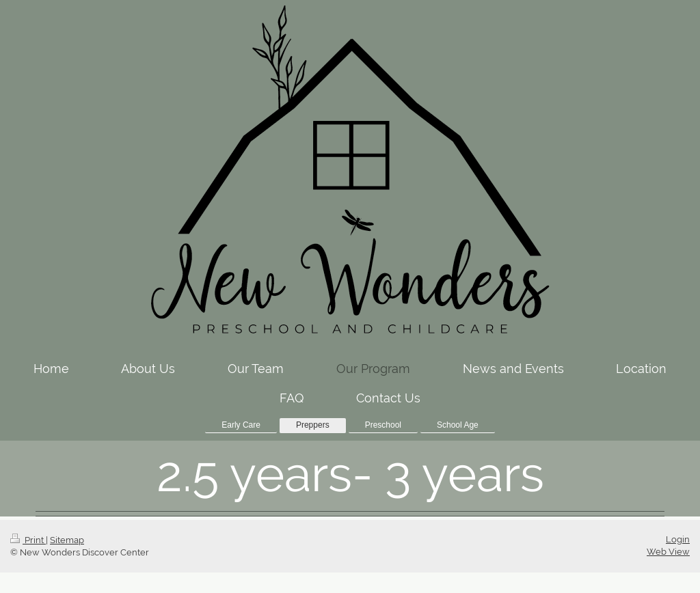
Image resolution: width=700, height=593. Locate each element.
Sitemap (67, 540)
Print (28, 540)
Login (678, 539)
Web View (668, 552)
